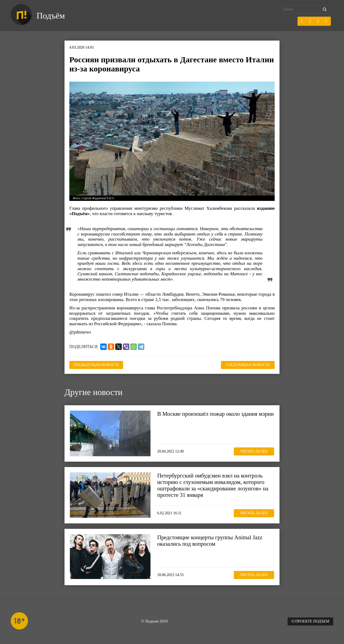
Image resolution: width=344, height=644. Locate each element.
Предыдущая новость (96, 365)
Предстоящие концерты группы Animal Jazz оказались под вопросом (210, 541)
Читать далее (254, 451)
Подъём (51, 16)
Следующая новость (248, 365)
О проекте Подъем (310, 621)
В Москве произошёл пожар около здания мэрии (215, 414)
